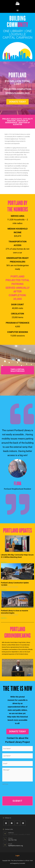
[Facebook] (12, 823)
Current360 (22, 863)
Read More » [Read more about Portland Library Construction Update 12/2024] (4, 590)
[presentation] (16, 790)
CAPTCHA (5, 784)
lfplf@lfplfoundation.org (16, 846)
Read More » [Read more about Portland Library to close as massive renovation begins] (4, 618)
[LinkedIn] (23, 823)
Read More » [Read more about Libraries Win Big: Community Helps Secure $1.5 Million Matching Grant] (4, 562)
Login (17, 856)
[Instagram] (17, 823)
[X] (6, 823)
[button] (17, 10)
